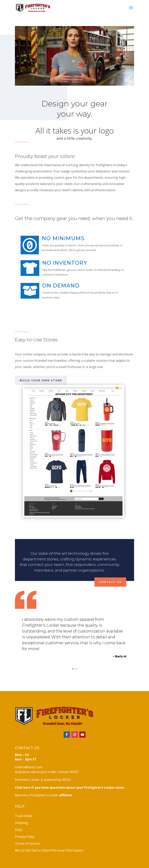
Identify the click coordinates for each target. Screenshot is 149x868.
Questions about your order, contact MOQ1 (47, 772)
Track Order (24, 816)
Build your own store (41, 380)
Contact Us (110, 582)
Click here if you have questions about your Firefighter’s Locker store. (70, 787)
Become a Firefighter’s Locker (43, 795)
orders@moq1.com (29, 767)
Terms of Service (27, 844)
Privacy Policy (25, 837)
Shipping (21, 823)
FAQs (19, 830)
